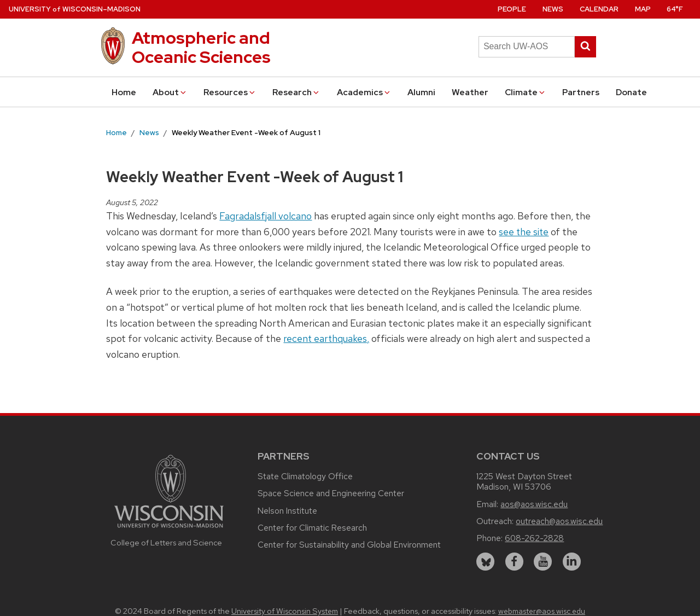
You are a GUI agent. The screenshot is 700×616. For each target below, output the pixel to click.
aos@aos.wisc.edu (534, 504)
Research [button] (296, 92)
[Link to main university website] (169, 529)
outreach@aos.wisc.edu (559, 521)
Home (124, 92)
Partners (581, 92)
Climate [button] (526, 92)
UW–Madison (75, 9)
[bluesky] (485, 562)
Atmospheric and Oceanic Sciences (201, 47)
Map (643, 9)
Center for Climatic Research (312, 528)
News (553, 9)
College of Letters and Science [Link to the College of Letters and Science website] (166, 542)
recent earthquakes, (326, 338)
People (512, 9)
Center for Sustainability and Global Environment (349, 545)
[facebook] (514, 562)
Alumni (421, 92)
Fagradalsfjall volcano (266, 216)
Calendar (599, 9)
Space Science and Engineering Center (331, 493)
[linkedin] (572, 562)
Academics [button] (364, 92)
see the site (524, 232)
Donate (631, 92)
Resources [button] (230, 92)
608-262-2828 (534, 538)
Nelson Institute (287, 511)
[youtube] (543, 562)
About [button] (170, 92)
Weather (470, 92)
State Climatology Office (305, 476)
